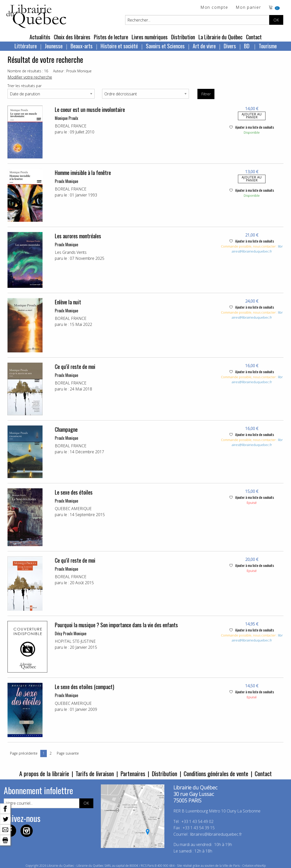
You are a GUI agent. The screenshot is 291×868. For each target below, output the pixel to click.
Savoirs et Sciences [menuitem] (165, 46)
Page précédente (24, 753)
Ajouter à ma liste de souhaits (252, 127)
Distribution (183, 37)
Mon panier (248, 8)
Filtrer (206, 94)
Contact (254, 37)
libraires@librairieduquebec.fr (257, 249)
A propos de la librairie (44, 773)
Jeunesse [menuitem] (54, 46)
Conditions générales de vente (216, 773)
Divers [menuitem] (230, 46)
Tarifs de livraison (95, 773)
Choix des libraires (72, 37)
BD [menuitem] (247, 46)
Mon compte (214, 8)
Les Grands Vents (71, 252)
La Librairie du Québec (220, 37)
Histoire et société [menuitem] (119, 46)
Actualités (40, 37)
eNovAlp (260, 866)
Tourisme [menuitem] (268, 46)
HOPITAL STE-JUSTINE (75, 641)
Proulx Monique (66, 181)
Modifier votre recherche (30, 77)
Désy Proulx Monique (71, 633)
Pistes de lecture (111, 37)
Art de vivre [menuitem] (204, 46)
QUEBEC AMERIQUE (73, 509)
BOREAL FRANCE (71, 126)
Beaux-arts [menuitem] (82, 46)
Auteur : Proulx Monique (72, 71)
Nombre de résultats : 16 (28, 71)
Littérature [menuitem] (26, 46)
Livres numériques (150, 37)
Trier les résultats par (25, 86)
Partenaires (133, 773)
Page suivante (68, 753)
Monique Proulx (66, 118)
